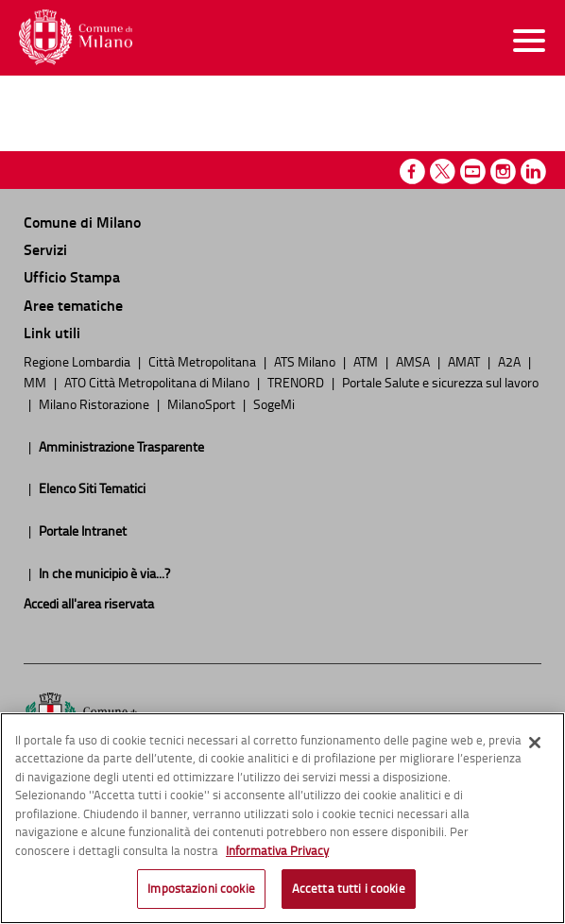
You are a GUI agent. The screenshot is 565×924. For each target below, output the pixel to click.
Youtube (473, 171)
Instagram (503, 171)
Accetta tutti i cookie (349, 888)
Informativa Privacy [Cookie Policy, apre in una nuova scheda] (277, 850)
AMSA (414, 361)
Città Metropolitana (204, 361)
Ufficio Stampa (72, 276)
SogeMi (274, 403)
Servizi (45, 249)
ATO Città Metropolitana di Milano (158, 382)
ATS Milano (306, 361)
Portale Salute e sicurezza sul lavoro (440, 382)
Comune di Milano (82, 222)
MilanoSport (203, 403)
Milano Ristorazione (95, 403)
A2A (511, 361)
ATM (367, 361)
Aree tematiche (73, 305)
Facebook (412, 171)
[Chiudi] (535, 743)
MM (36, 382)
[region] (282, 818)
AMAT (465, 361)
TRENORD (297, 382)
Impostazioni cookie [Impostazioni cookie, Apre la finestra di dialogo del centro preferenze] (201, 888)
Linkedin (533, 171)
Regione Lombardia (78, 361)
